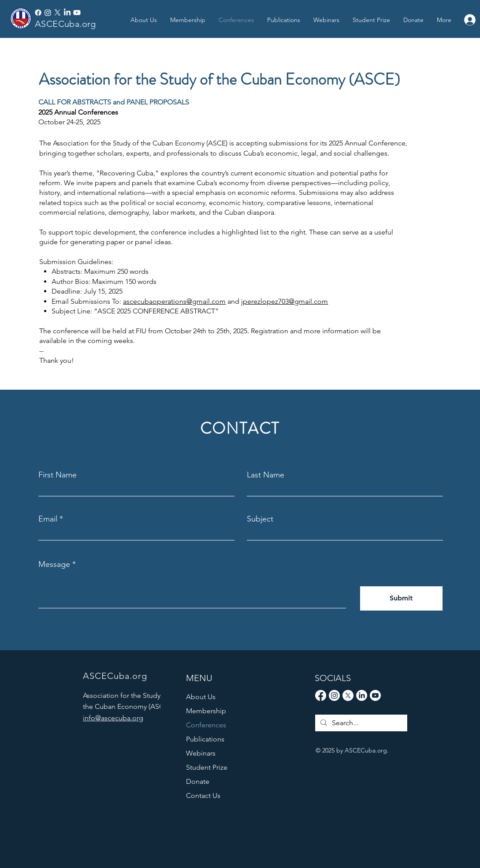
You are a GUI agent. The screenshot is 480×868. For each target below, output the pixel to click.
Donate (198, 781)
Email (48, 519)
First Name (58, 475)
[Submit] (401, 598)
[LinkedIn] (67, 13)
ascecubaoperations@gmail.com (174, 301)
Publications (205, 739)
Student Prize (207, 767)
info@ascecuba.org (113, 718)
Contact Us (203, 795)
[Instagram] (48, 13)
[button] (284, 20)
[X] (58, 13)
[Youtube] (77, 13)
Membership (206, 711)
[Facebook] (38, 13)
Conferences (206, 725)
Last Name (266, 475)
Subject (260, 519)
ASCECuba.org (65, 24)
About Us (201, 697)
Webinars (201, 753)
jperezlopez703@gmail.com (285, 301)
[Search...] (360, 723)
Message (54, 564)
